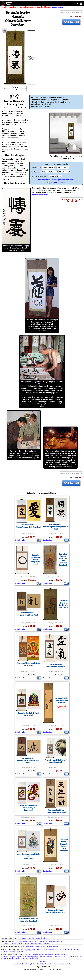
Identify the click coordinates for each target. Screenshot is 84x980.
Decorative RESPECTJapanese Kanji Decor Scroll (28, 614)
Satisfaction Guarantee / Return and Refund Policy (54, 964)
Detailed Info (20, 540)
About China (30, 946)
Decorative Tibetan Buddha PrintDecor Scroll (28, 664)
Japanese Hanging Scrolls (10, 958)
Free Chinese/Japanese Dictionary (67, 950)
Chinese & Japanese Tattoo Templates (36, 943)
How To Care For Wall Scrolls (12, 943)
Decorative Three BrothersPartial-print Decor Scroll (28, 920)
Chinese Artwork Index (75, 956)
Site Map (42, 961)
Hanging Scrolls (60, 955)
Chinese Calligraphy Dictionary (12, 951)
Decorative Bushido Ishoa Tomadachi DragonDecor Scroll (28, 808)
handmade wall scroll (41, 195)
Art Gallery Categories (27, 938)
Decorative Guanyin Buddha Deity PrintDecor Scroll (28, 856)
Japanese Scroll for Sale (29, 958)
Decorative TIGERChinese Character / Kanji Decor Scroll (28, 761)
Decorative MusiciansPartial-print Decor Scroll (64, 604)
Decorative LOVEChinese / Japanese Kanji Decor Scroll (28, 526)
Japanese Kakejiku (31, 955)
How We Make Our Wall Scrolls (26, 941)
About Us (21, 946)
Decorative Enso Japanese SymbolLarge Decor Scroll (36, 560)
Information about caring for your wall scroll (56, 180)
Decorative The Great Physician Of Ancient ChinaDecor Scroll (64, 845)
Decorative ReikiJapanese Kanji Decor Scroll (56, 666)
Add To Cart (71, 22)
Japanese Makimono (46, 955)
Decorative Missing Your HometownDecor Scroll (62, 701)
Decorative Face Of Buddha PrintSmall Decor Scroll (56, 761)
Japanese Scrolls (60, 956)
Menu (78, 3)
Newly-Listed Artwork (43, 938)
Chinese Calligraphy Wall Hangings (14, 956)
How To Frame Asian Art (45, 950)
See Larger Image (56, 182)
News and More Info (59, 7)
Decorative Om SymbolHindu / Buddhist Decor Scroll (56, 911)
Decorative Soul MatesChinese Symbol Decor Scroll (56, 811)
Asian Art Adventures (54, 946)
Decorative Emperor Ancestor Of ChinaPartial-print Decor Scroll (63, 560)
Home (16, 938)
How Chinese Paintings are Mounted (50, 941)
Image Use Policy (18, 964)
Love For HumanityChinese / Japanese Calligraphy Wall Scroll (56, 527)
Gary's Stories (41, 946)
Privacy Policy (31, 964)
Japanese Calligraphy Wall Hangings (40, 956)
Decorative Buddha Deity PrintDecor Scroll (28, 714)
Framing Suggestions (29, 950)
